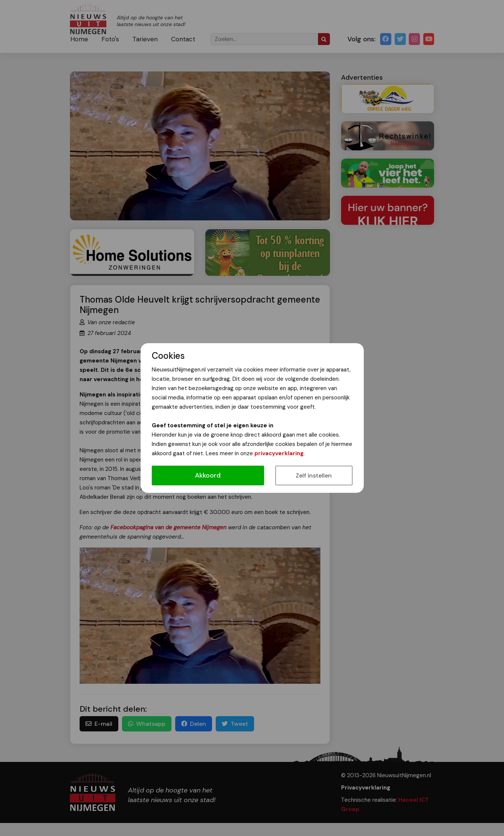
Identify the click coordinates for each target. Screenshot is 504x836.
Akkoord (208, 475)
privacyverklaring (279, 453)
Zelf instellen (314, 476)
